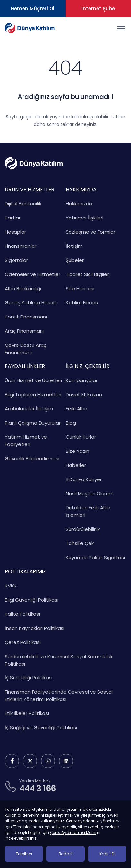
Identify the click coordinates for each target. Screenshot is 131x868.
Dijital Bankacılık (23, 204)
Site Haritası (80, 288)
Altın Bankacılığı (23, 288)
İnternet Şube (98, 9)
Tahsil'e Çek (80, 543)
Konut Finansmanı (26, 317)
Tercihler (24, 854)
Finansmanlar (21, 246)
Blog (71, 423)
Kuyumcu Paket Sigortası (95, 557)
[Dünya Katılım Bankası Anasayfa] (30, 28)
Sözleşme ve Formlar (90, 232)
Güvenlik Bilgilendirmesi (32, 458)
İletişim (74, 246)
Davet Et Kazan (84, 394)
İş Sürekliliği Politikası (29, 678)
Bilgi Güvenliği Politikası (32, 600)
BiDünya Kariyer (84, 479)
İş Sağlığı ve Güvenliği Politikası (41, 727)
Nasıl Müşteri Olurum (90, 493)
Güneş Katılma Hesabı (31, 303)
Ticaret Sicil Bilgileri (88, 274)
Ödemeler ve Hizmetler (33, 274)
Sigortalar (16, 260)
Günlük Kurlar (81, 437)
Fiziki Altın (76, 409)
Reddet (66, 854)
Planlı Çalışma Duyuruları (33, 423)
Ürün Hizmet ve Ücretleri (33, 380)
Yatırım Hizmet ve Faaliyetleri (26, 441)
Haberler (76, 465)
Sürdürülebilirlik (83, 529)
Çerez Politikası (23, 642)
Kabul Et (107, 854)
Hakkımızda (79, 204)
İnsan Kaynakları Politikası (35, 628)
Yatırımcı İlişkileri (84, 218)
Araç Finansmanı (24, 331)
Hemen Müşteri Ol (33, 9)
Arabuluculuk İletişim (29, 409)
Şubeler (75, 260)
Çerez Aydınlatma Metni (73, 832)
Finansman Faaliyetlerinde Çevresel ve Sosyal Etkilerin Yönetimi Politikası (59, 695)
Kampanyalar (82, 380)
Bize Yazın (77, 451)
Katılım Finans (82, 303)
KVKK (11, 586)
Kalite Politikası (22, 614)
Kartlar (13, 218)
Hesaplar (15, 232)
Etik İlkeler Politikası (27, 713)
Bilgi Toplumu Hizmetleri (33, 394)
